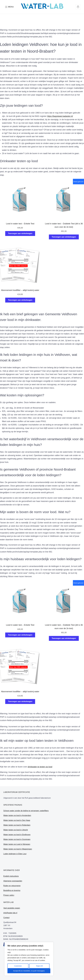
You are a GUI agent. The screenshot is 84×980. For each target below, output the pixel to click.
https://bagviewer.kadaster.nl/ (60, 116)
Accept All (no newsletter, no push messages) (29, 971)
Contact (6, 918)
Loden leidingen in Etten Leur (15, 854)
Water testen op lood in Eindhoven (17, 835)
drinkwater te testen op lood (40, 767)
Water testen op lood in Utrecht (16, 830)
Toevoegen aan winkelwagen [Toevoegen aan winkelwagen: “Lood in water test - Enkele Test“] (20, 233)
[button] (9, 7)
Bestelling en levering (12, 890)
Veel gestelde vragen (12, 908)
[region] (29, 959)
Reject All (39, 966)
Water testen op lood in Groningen (17, 839)
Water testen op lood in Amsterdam (17, 815)
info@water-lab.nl (10, 913)
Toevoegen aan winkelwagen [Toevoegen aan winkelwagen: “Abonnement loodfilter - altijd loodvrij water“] (20, 300)
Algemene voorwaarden (13, 881)
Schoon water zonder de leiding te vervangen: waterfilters (26, 811)
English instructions (11, 876)
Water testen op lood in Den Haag (17, 820)
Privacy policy (9, 895)
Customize (18, 966)
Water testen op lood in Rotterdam (17, 825)
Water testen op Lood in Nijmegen (17, 844)
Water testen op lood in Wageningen (18, 849)
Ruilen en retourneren (12, 886)
